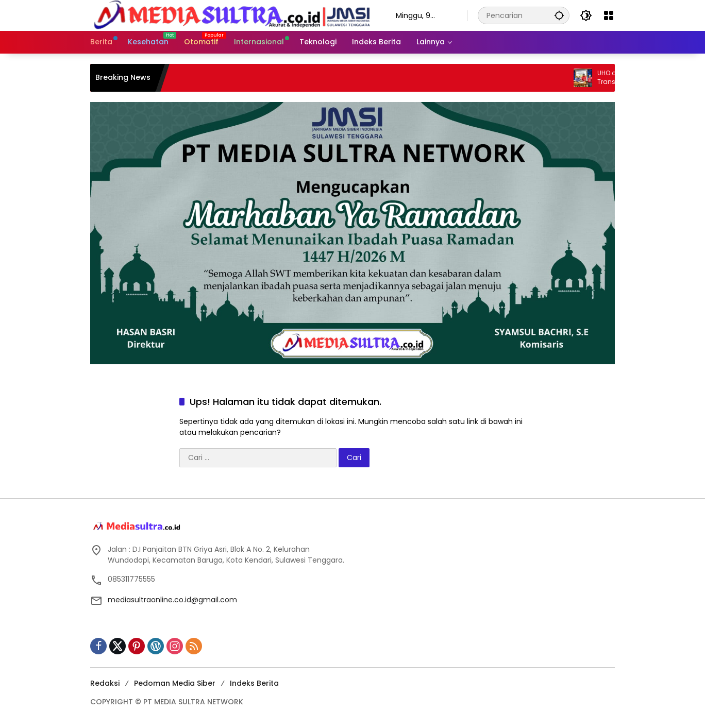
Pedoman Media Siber (175, 683)
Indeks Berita (254, 683)
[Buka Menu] (609, 15)
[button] (559, 15)
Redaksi (105, 683)
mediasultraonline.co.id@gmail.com (172, 600)
